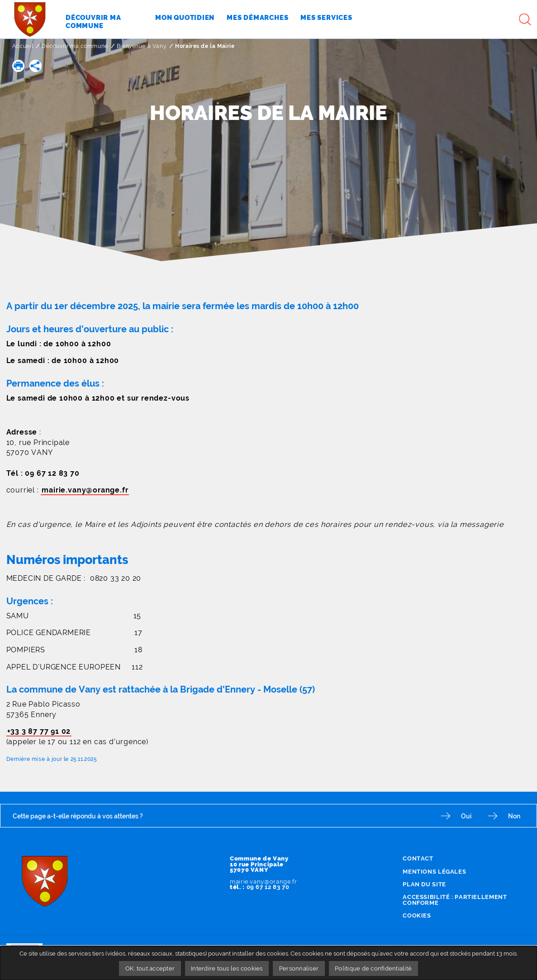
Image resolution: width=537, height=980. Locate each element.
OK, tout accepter (150, 968)
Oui (466, 816)
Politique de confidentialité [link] (373, 968)
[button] (18, 66)
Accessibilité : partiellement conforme (455, 900)
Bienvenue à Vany (142, 46)
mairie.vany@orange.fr (85, 490)
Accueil (23, 46)
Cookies (417, 915)
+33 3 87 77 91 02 (39, 731)
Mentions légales (434, 872)
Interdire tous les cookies (227, 968)
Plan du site (424, 884)
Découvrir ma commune (75, 46)
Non (514, 816)
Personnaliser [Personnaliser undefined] (299, 968)
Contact (418, 858)
